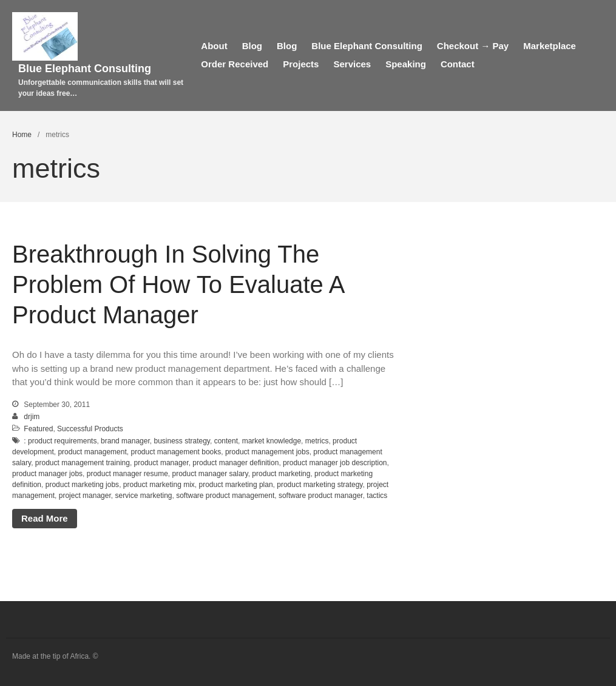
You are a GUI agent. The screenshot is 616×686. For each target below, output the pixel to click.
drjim (32, 417)
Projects (301, 64)
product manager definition (235, 463)
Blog (252, 46)
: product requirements (60, 441)
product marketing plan (236, 485)
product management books (176, 452)
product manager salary (210, 474)
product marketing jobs (82, 485)
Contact (458, 64)
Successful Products (90, 429)
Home (22, 135)
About (214, 46)
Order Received (235, 64)
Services (352, 64)
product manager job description (335, 463)
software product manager (321, 496)
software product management (225, 496)
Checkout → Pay (473, 46)
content (226, 441)
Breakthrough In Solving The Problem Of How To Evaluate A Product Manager (178, 284)
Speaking (406, 64)
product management (92, 452)
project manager (85, 496)
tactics (377, 496)
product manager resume (127, 474)
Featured (38, 429)
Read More (45, 518)
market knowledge (272, 441)
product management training (83, 463)
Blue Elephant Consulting (85, 69)
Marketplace (550, 46)
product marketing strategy (320, 485)
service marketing (143, 496)
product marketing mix (159, 485)
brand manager (125, 441)
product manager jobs (47, 474)
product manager (161, 463)
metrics (317, 441)
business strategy (182, 441)
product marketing (281, 474)
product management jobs (267, 452)
